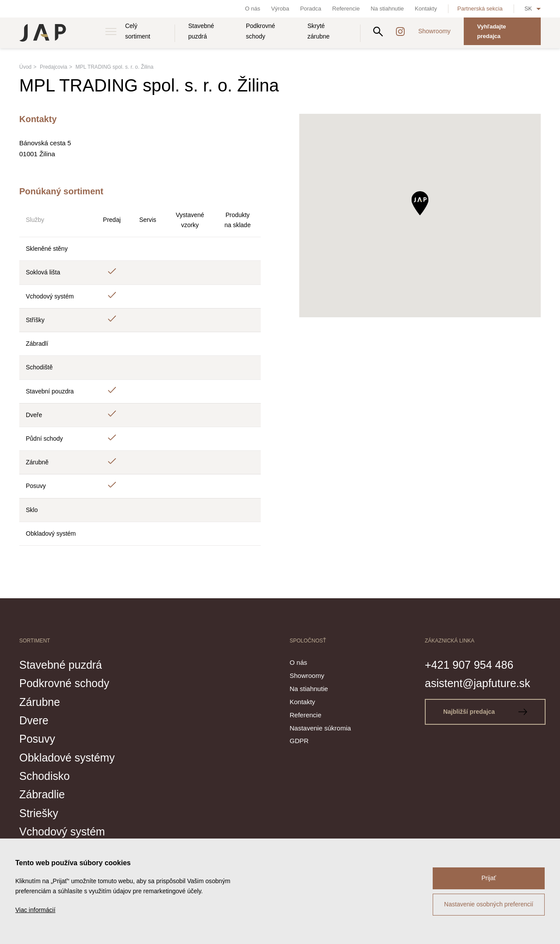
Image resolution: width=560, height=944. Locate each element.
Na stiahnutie (387, 9)
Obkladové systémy (67, 758)
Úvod (25, 67)
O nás (253, 9)
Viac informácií (35, 910)
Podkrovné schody (261, 31)
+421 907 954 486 (469, 665)
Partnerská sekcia (480, 9)
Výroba (280, 9)
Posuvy (37, 739)
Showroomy (434, 31)
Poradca (311, 9)
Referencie (346, 9)
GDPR (299, 741)
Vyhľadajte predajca (491, 31)
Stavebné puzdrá (201, 31)
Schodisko (44, 776)
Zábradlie (42, 794)
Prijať (488, 878)
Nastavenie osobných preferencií (489, 904)
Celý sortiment (138, 31)
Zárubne (40, 702)
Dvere (34, 720)
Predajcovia (54, 67)
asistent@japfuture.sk (478, 683)
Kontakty (426, 9)
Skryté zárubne (319, 31)
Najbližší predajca (485, 712)
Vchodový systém (62, 832)
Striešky (39, 813)
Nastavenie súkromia (320, 728)
